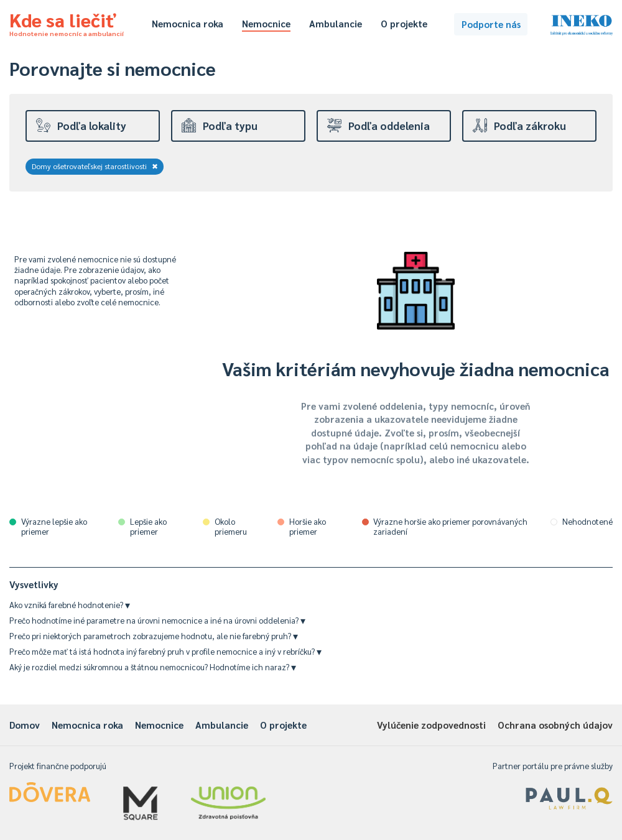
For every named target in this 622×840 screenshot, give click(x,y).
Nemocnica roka (188, 23)
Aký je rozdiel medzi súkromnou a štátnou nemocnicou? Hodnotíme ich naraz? (153, 667)
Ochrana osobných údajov (555, 725)
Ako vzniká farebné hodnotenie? (70, 605)
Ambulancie (336, 23)
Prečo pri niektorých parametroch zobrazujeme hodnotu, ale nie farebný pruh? (154, 636)
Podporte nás (491, 24)
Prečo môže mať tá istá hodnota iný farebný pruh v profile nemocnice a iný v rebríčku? (165, 651)
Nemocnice (266, 23)
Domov (25, 725)
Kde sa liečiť (67, 22)
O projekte (404, 23)
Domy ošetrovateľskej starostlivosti (95, 166)
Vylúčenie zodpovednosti (431, 725)
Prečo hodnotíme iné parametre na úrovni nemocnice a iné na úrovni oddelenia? (157, 620)
